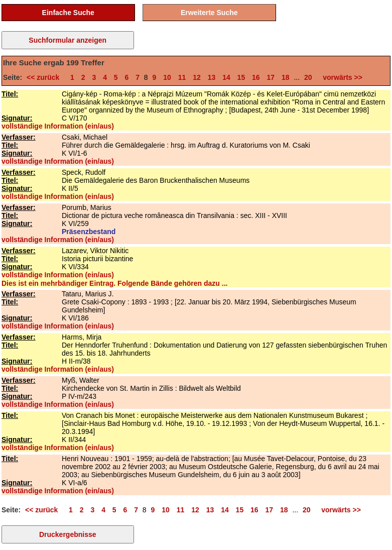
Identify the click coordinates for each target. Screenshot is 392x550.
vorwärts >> (341, 77)
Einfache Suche (68, 13)
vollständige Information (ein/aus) (58, 126)
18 (286, 77)
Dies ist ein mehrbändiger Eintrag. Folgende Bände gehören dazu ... (114, 283)
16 (256, 77)
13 (212, 77)
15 (241, 77)
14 (226, 77)
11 (182, 77)
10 (167, 77)
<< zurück (45, 77)
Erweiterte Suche (209, 13)
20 (308, 77)
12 (197, 77)
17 (271, 77)
